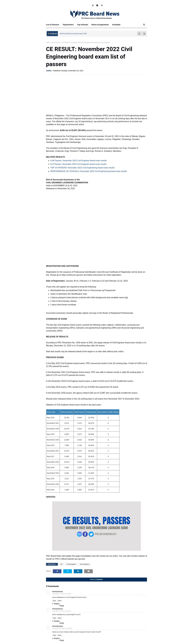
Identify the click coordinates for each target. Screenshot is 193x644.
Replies (57, 604)
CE (61, 564)
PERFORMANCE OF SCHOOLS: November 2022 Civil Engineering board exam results (89, 171)
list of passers (56, 43)
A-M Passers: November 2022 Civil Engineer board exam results (79, 161)
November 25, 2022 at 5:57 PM (62, 594)
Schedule (116, 25)
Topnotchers (68, 25)
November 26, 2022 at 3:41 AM (62, 611)
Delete (60, 601)
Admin (49, 71)
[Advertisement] (96, 94)
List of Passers (53, 25)
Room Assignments (100, 25)
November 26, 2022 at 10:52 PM (62, 628)
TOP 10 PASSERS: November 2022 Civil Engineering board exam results (82, 168)
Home (48, 43)
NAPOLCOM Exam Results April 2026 (73, 34)
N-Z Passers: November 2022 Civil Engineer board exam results (78, 164)
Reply (54, 601)
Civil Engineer (71, 564)
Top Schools (83, 25)
